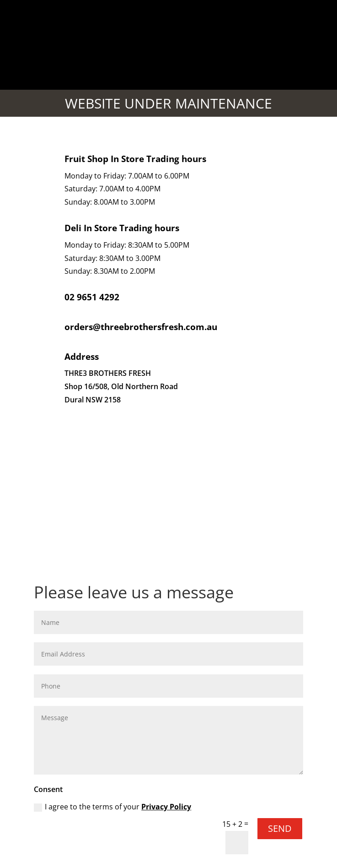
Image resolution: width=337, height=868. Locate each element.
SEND (280, 828)
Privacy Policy (166, 807)
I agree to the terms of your (112, 807)
